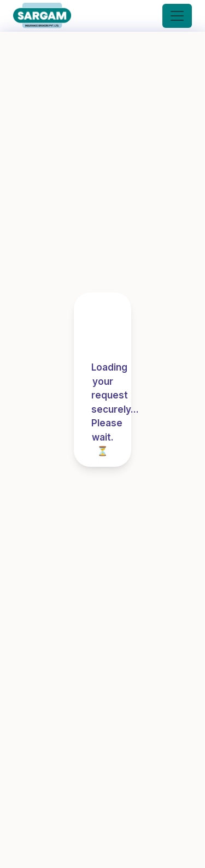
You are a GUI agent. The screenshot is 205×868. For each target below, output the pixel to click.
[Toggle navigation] (177, 16)
